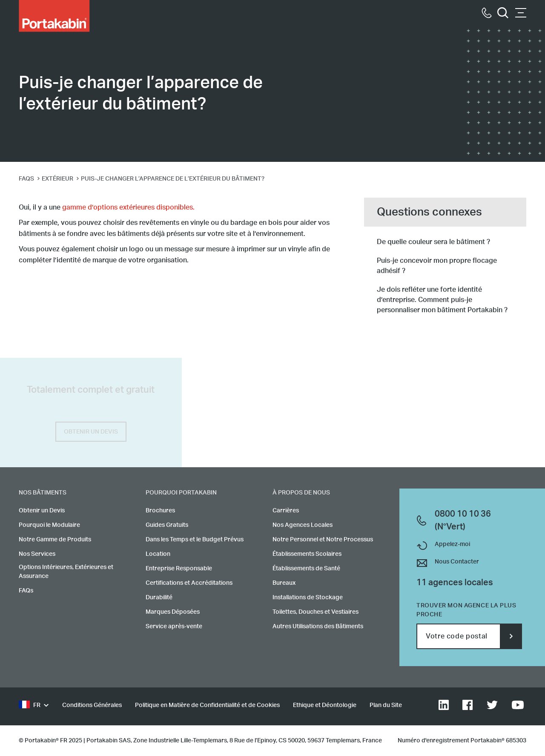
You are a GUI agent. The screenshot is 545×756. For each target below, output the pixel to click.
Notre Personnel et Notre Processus (323, 540)
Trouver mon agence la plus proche (466, 610)
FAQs (26, 591)
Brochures (160, 511)
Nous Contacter (457, 562)
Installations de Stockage (308, 598)
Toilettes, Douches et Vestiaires (316, 612)
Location (158, 554)
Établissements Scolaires (307, 554)
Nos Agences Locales (303, 525)
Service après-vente (174, 627)
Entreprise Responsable (179, 569)
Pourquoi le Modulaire (49, 525)
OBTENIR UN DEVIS (91, 432)
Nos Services (37, 554)
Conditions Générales (92, 705)
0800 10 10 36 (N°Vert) (463, 520)
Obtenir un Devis (42, 511)
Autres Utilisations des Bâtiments (318, 627)
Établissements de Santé (306, 569)
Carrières (286, 511)
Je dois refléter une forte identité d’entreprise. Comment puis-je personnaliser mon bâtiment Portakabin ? (442, 300)
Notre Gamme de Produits (55, 540)
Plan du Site (386, 705)
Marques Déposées (173, 612)
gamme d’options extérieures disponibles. (128, 207)
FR (30, 706)
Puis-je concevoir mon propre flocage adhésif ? (437, 266)
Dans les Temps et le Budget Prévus (195, 540)
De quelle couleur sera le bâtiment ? (433, 242)
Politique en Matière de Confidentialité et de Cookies (207, 705)
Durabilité (159, 598)
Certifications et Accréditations (189, 583)
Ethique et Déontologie (325, 705)
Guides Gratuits (167, 525)
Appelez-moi (452, 544)
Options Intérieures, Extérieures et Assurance (66, 572)
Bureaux (284, 583)
